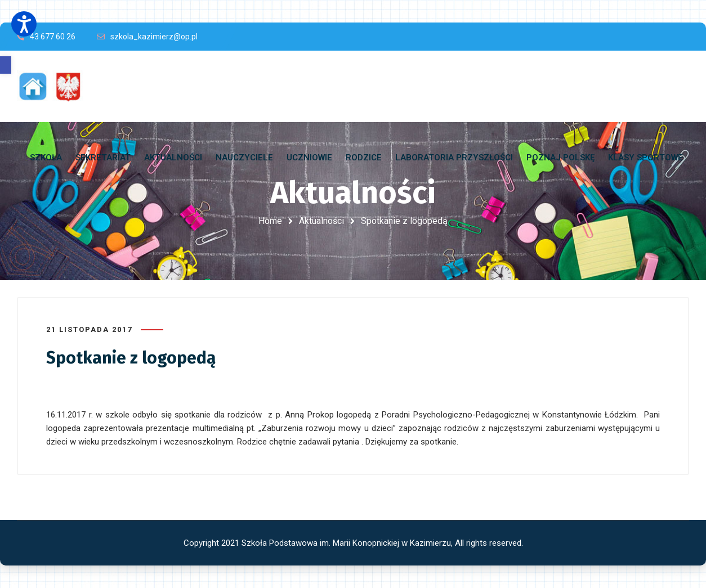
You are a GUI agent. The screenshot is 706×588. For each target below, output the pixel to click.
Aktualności (321, 221)
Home (270, 221)
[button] (6, 65)
